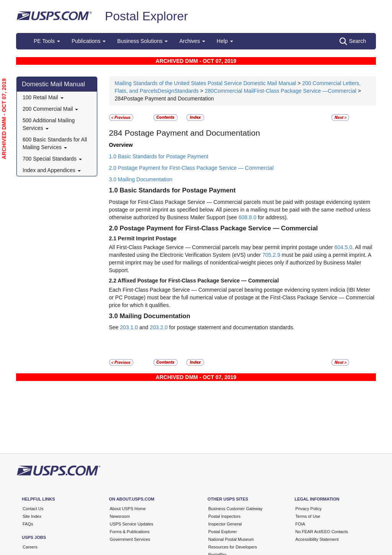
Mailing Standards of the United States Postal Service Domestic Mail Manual (206, 83)
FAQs (28, 524)
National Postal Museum (231, 539)
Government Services (130, 539)
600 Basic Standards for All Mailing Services (55, 143)
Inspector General (225, 524)
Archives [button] (192, 41)
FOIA (301, 524)
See (115, 327)
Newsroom (120, 516)
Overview (121, 145)
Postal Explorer (146, 16)
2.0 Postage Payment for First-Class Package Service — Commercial (191, 168)
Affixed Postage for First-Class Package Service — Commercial (198, 281)
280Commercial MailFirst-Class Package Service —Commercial (281, 91)
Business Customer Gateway (235, 509)
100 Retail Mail (43, 97)
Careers (30, 547)
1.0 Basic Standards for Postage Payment (159, 156)
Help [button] (225, 41)
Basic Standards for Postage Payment (178, 190)
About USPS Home (128, 509)
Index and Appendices (52, 170)
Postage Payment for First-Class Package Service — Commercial (219, 228)
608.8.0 (247, 217)
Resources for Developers (233, 547)
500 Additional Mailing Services (49, 124)
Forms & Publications (130, 532)
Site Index (32, 516)
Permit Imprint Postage (147, 238)
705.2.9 (271, 255)
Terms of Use (308, 516)
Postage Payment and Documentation (191, 133)
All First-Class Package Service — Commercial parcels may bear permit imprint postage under (222, 247)
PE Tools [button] (47, 41)
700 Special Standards (52, 159)
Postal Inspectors (224, 516)
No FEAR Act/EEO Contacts (322, 532)
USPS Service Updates (132, 524)
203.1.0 (129, 327)
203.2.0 (159, 327)
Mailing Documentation (155, 316)
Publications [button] (89, 41)
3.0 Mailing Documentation (141, 179)
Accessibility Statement (317, 539)
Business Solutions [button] (142, 41)
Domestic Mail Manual (53, 84)
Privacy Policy (309, 509)
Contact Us (33, 509)
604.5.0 (343, 247)
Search (353, 41)
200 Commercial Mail (50, 109)
